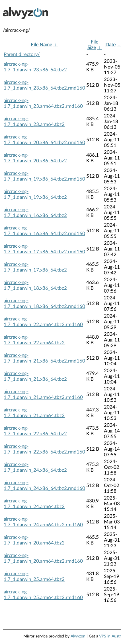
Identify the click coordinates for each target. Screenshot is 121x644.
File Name (41, 45)
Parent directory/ (22, 54)
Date (110, 45)
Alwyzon (78, 636)
